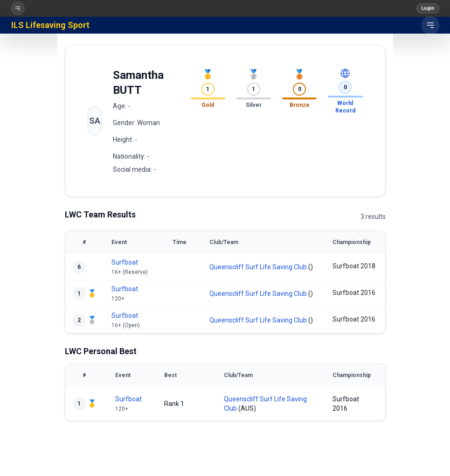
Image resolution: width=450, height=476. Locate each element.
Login (428, 8)
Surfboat (125, 262)
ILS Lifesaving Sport (50, 25)
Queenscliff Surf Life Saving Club (258, 267)
